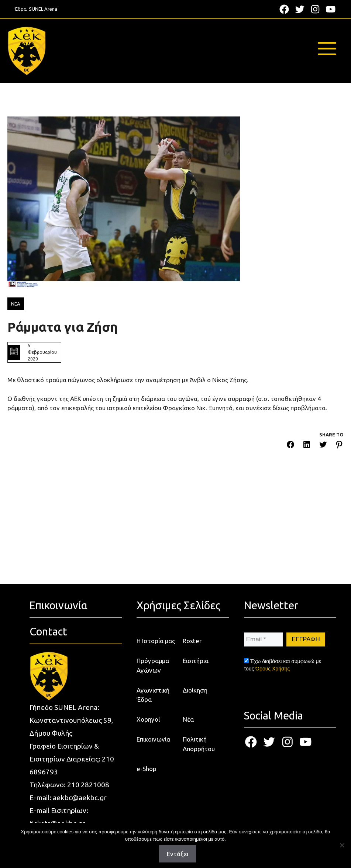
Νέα (188, 719)
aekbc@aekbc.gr (80, 798)
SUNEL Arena (43, 9)
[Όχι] (342, 845)
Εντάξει (178, 854)
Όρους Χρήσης (273, 669)
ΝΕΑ (16, 304)
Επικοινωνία (153, 739)
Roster (192, 641)
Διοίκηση (195, 690)
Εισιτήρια (196, 661)
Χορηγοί (148, 719)
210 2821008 (88, 785)
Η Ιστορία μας (156, 641)
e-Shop (147, 769)
